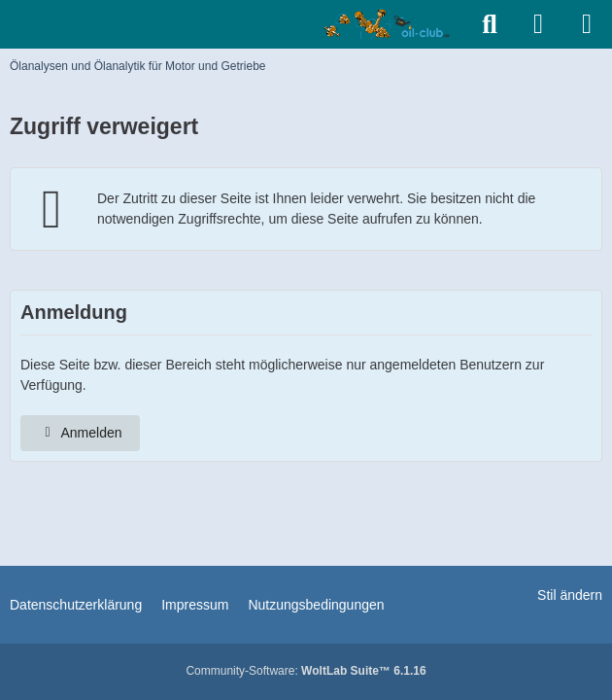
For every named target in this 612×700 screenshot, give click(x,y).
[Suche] (490, 24)
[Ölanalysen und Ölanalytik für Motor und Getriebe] (390, 24)
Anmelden (80, 433)
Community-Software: (306, 671)
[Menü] (587, 24)
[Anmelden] (538, 24)
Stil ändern (570, 595)
